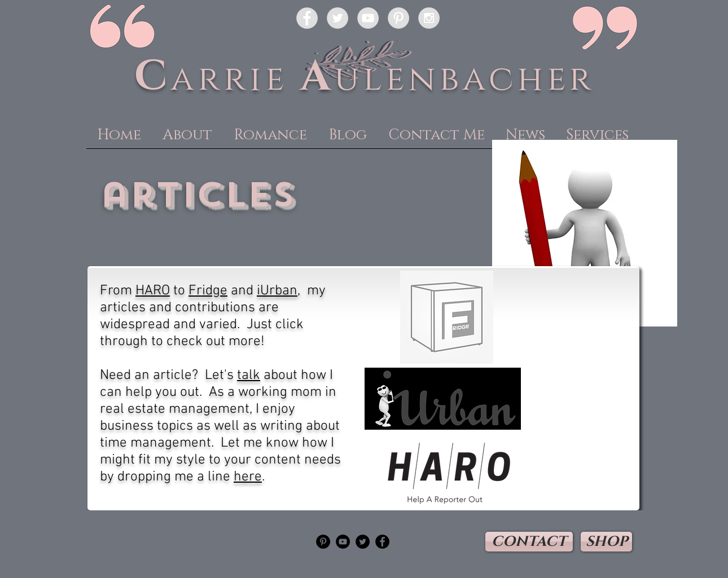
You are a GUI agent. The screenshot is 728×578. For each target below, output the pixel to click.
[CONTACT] (529, 542)
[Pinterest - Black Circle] (323, 542)
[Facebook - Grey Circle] (307, 18)
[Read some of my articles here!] (443, 399)
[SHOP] (606, 542)
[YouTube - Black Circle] (343, 542)
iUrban (277, 291)
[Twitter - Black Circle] (363, 542)
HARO (153, 291)
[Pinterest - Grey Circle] (398, 18)
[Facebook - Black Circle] (382, 542)
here (248, 477)
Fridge (208, 291)
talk (249, 376)
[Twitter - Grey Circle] (337, 18)
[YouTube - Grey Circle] (368, 18)
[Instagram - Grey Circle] (429, 18)
